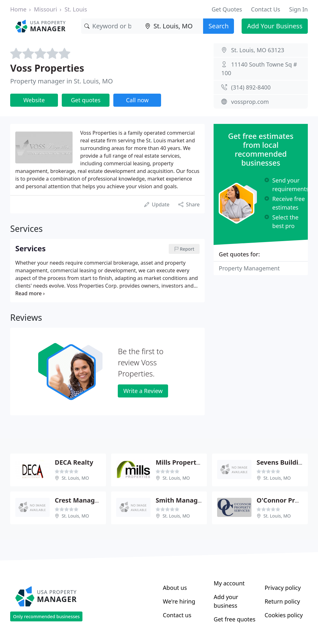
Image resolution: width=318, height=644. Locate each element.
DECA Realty (74, 462)
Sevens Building (282, 462)
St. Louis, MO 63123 (258, 50)
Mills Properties (180, 462)
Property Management (249, 268)
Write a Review (143, 391)
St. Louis (76, 9)
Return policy (282, 601)
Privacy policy (283, 588)
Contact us (177, 615)
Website (34, 100)
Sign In (298, 9)
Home (18, 9)
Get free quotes (234, 619)
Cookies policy (284, 615)
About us (175, 588)
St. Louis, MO (75, 478)
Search (219, 26)
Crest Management (85, 500)
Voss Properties (47, 68)
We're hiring (179, 601)
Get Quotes (227, 9)
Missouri (46, 9)
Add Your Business (275, 26)
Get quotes (86, 100)
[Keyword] (112, 26)
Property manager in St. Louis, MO (62, 81)
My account (229, 583)
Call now (137, 100)
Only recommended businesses (46, 616)
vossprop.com (250, 102)
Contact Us (266, 9)
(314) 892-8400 (251, 87)
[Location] (173, 26)
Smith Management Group (198, 500)
